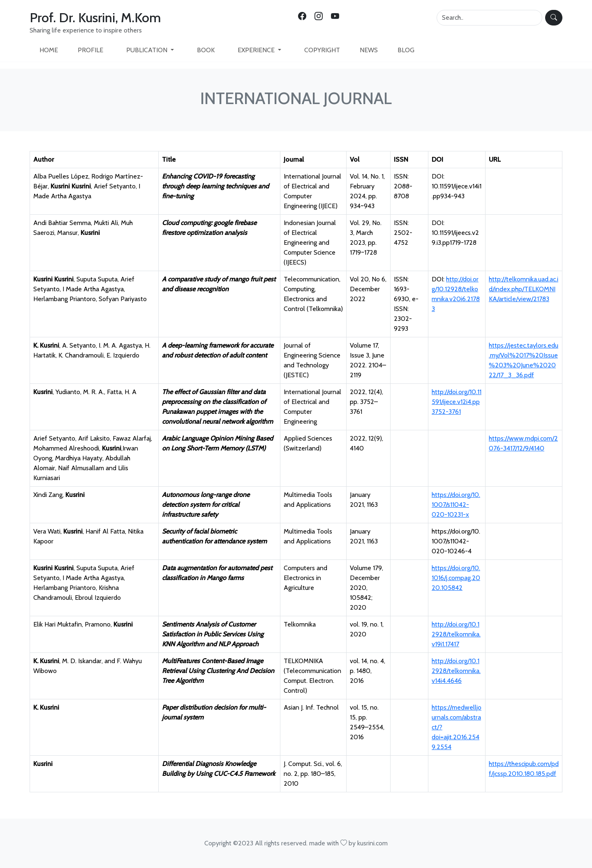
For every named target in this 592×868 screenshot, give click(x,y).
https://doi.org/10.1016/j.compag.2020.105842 (456, 578)
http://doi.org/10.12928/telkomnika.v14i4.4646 (456, 671)
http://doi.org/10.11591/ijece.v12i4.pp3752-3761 (457, 402)
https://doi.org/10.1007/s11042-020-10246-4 (456, 541)
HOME (49, 50)
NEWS (369, 50)
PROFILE (90, 50)
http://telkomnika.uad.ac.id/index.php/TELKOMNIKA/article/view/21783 (524, 289)
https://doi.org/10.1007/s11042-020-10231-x (456, 505)
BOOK (206, 50)
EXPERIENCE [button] (257, 50)
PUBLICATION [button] (148, 50)
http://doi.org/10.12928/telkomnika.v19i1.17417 (456, 634)
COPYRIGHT (322, 50)
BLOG (406, 50)
